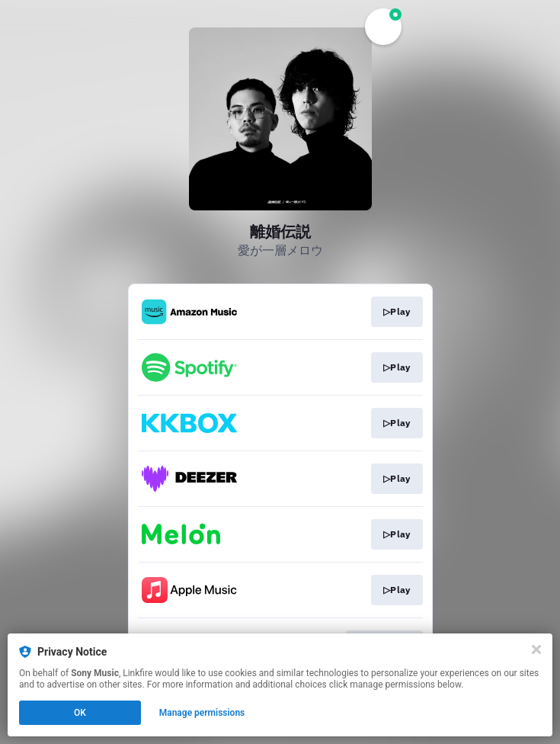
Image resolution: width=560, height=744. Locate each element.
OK (80, 713)
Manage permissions (202, 713)
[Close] (536, 649)
